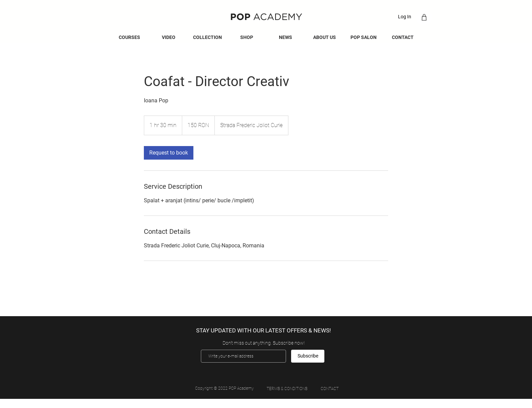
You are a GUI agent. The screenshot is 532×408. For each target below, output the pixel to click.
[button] (286, 37)
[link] (169, 153)
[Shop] (424, 17)
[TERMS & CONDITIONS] (287, 389)
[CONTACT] (329, 389)
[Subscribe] (308, 356)
